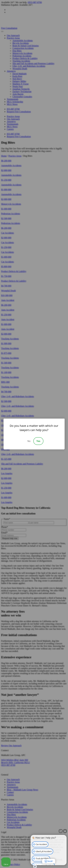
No (29, 441)
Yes (38, 441)
